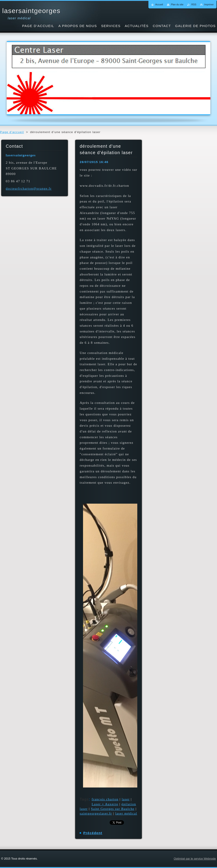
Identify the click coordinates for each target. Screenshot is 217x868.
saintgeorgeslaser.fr (96, 813)
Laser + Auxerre (105, 804)
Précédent (93, 833)
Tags (84, 799)
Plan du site (177, 4)
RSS (194, 4)
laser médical (126, 813)
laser (126, 799)
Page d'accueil (12, 132)
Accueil (159, 4)
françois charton (105, 799)
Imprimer (209, 4)
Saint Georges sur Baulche (113, 809)
